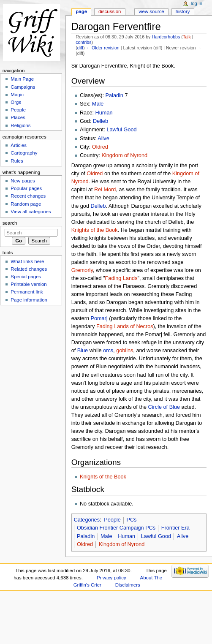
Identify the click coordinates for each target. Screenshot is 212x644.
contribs (83, 42)
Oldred (100, 147)
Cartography (24, 153)
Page (81, 11)
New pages (23, 181)
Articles (19, 145)
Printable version (29, 284)
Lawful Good (121, 130)
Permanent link (27, 292)
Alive (103, 139)
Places (18, 117)
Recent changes (28, 196)
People (112, 520)
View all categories (31, 212)
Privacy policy (111, 578)
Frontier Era (175, 528)
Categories (87, 520)
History (183, 11)
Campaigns (23, 87)
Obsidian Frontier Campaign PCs (116, 528)
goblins (125, 351)
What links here (27, 261)
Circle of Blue (164, 407)
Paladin (114, 95)
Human (104, 113)
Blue (83, 351)
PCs (131, 520)
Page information (29, 300)
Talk (187, 37)
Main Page (22, 79)
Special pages (26, 277)
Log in (197, 3)
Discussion (110, 11)
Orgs (16, 102)
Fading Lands (121, 278)
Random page (26, 204)
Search (10, 223)
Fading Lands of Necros (125, 326)
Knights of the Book (95, 230)
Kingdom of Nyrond (124, 155)
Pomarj (99, 318)
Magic (17, 95)
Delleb (101, 121)
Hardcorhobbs (166, 37)
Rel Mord (105, 190)
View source (151, 11)
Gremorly (82, 270)
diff (80, 48)
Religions (20, 125)
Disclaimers (128, 585)
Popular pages (26, 188)
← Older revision (102, 48)
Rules (17, 161)
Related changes (29, 269)
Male (98, 104)
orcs (108, 351)
